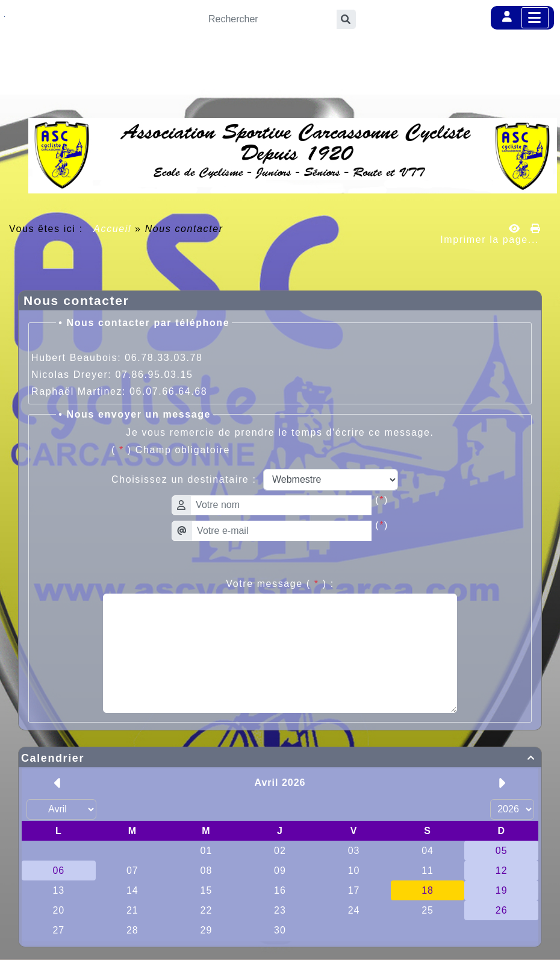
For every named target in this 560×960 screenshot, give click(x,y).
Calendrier (280, 758)
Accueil (113, 229)
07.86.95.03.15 (154, 375)
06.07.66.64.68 (168, 391)
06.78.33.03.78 (163, 358)
